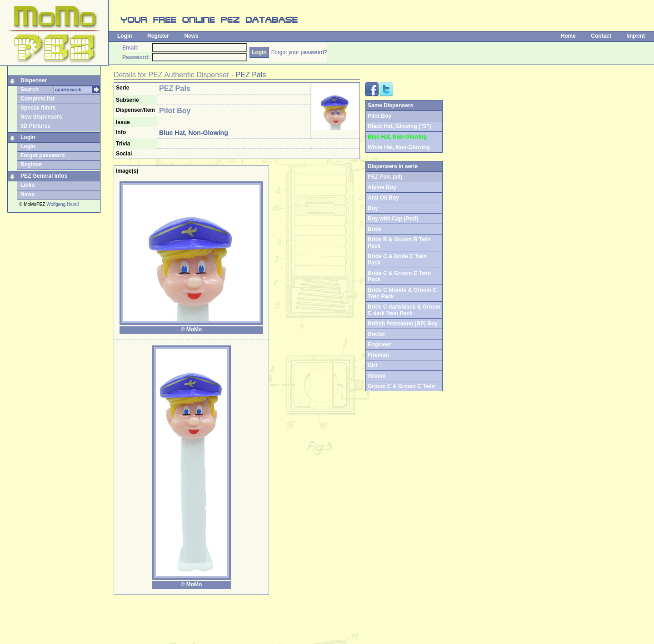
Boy (373, 208)
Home (568, 36)
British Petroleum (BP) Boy (403, 324)
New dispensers (41, 117)
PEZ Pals (251, 75)
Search (30, 90)
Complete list (37, 99)
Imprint (636, 36)
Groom (377, 376)
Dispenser (34, 80)
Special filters (38, 108)
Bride (375, 229)
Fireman (378, 355)
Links (27, 185)
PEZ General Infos (44, 176)
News (191, 36)
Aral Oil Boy (383, 198)
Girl (372, 365)
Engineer (379, 344)
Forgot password (42, 155)
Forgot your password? (299, 52)
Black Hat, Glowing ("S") (399, 126)
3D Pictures (35, 126)
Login (125, 36)
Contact (601, 36)
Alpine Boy (382, 187)
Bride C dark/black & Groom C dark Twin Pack (404, 310)
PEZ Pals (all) (385, 177)
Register (158, 36)
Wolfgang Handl (62, 204)
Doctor (377, 334)
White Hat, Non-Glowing (399, 147)
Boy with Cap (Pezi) (393, 219)
